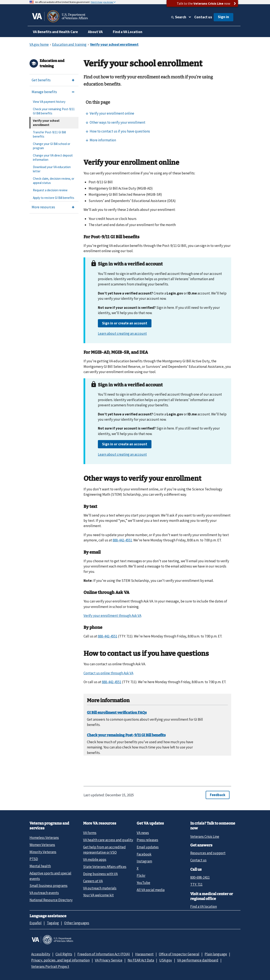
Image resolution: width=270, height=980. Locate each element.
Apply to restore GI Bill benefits (54, 198)
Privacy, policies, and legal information (60, 960)
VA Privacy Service (109, 960)
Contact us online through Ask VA (108, 673)
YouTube (143, 883)
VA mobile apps (95, 860)
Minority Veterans (43, 852)
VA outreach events (44, 893)
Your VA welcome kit (98, 895)
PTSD (34, 859)
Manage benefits (44, 92)
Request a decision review (50, 190)
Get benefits (41, 80)
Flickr (141, 876)
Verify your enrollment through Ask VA (112, 616)
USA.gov (166, 960)
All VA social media (151, 890)
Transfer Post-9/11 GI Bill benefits (49, 134)
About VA (95, 32)
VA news (143, 833)
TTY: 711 (196, 884)
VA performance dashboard (198, 960)
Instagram (144, 861)
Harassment (144, 954)
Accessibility (41, 954)
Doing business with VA (100, 874)
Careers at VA (93, 881)
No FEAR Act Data (141, 960)
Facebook (144, 854)
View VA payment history (49, 102)
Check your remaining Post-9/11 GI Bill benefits (54, 111)
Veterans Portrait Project (50, 967)
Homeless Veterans (44, 838)
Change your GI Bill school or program (52, 146)
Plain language (216, 954)
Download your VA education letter (52, 169)
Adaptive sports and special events (50, 876)
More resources (43, 207)
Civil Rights (64, 954)
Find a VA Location (128, 32)
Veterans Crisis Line (205, 837)
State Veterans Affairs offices (105, 867)
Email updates (148, 847)
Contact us (203, 17)
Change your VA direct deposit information (53, 157)
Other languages (77, 923)
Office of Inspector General (179, 954)
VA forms (90, 833)
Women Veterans (42, 845)
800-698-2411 (200, 877)
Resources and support (208, 853)
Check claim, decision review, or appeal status (54, 181)
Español (36, 923)
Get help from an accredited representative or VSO (104, 850)
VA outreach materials (100, 888)
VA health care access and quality (108, 840)
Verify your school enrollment (46, 123)
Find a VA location (204, 906)
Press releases (147, 840)
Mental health (40, 866)
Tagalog (53, 923)
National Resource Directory (51, 900)
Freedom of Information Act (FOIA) (104, 954)
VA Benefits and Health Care (55, 32)
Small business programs (49, 886)
